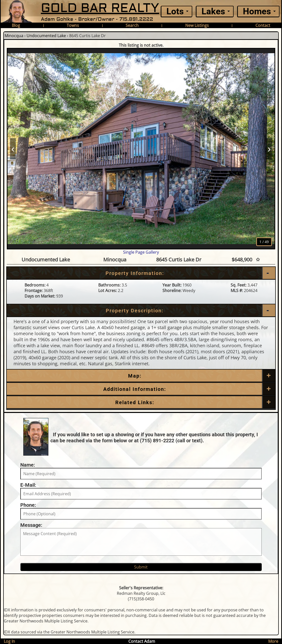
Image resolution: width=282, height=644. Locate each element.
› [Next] (269, 149)
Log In (9, 641)
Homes (257, 11)
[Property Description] (141, 311)
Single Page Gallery (141, 252)
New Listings (197, 25)
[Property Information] (141, 273)
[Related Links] (141, 402)
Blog (16, 25)
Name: (28, 465)
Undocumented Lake (46, 36)
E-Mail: (28, 485)
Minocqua (14, 36)
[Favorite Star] (258, 260)
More (273, 641)
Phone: (28, 505)
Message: (31, 525)
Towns (73, 25)
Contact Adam (142, 641)
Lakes (213, 11)
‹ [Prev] (13, 149)
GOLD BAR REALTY (100, 8)
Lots (175, 11)
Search (132, 25)
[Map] (141, 376)
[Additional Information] (141, 389)
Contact (263, 25)
